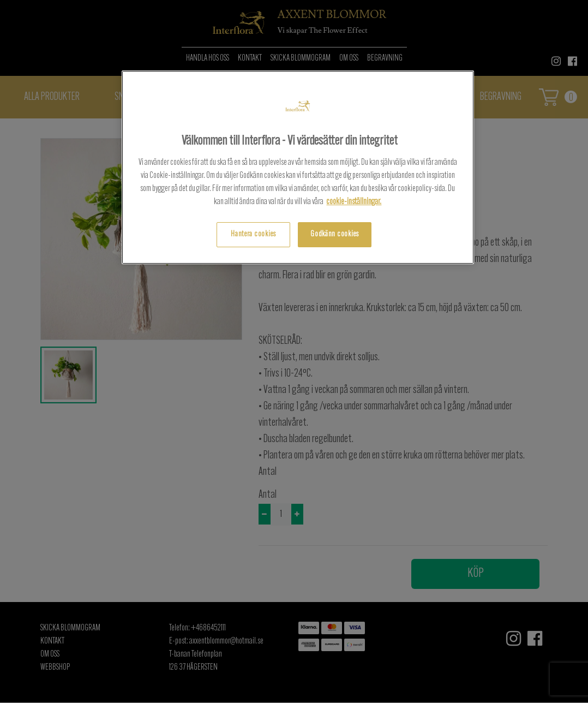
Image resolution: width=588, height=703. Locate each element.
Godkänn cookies (335, 234)
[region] (298, 167)
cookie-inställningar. (354, 202)
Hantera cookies (253, 234)
